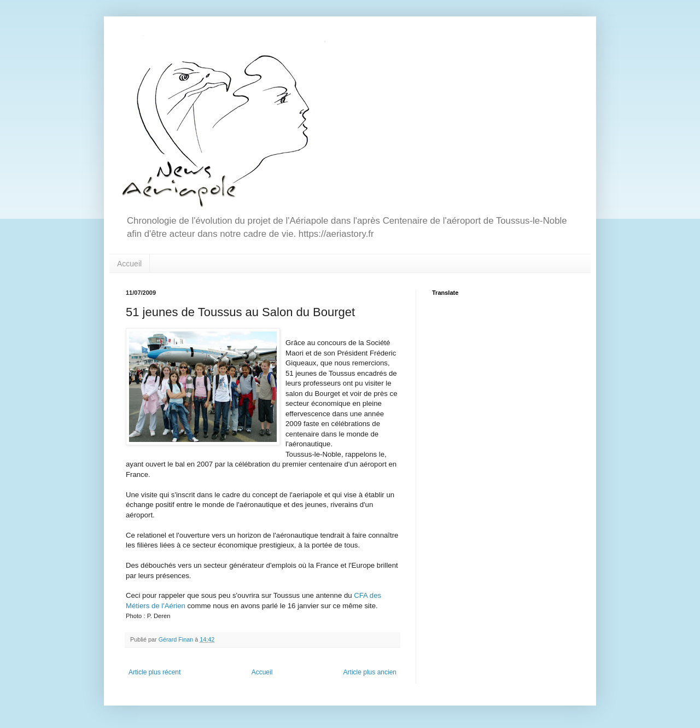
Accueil (129, 264)
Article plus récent (154, 672)
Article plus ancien (370, 672)
